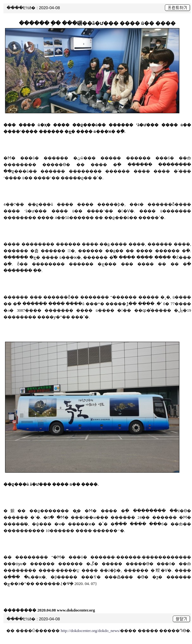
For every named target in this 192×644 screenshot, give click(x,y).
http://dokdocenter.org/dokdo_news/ (90, 631)
